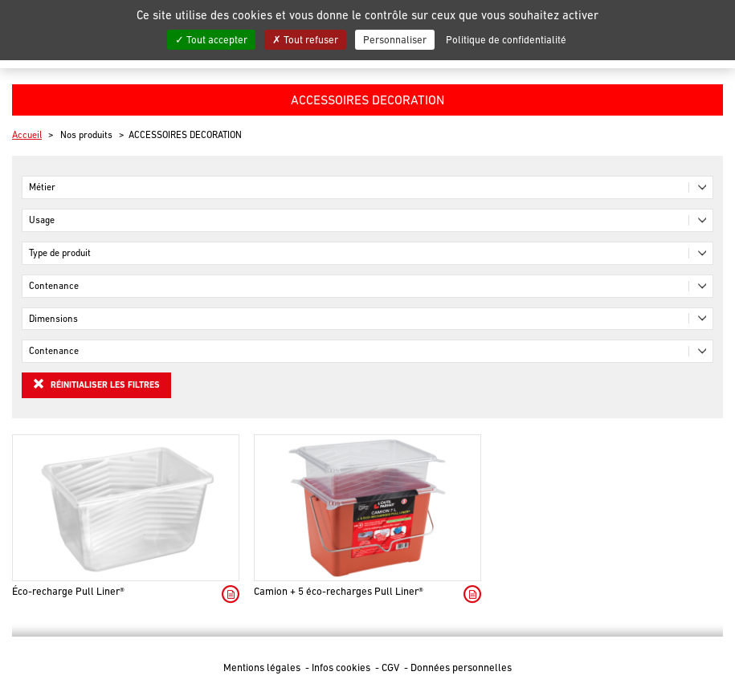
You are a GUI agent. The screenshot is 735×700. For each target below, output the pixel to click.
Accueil (27, 135)
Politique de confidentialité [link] (506, 40)
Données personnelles (461, 667)
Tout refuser (305, 40)
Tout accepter (211, 40)
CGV (392, 667)
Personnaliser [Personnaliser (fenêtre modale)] (395, 40)
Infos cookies (342, 667)
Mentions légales (263, 667)
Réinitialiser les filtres (96, 384)
